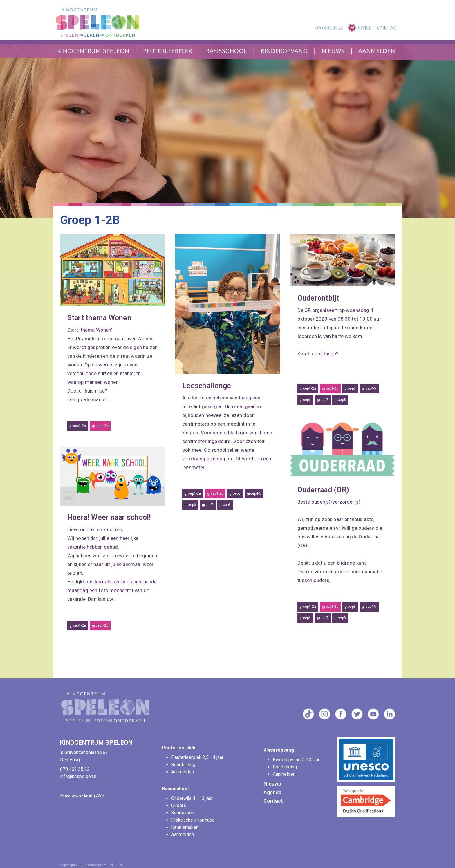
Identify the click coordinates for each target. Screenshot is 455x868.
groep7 (208, 505)
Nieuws (272, 784)
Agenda (272, 792)
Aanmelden (183, 772)
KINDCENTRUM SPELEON (97, 743)
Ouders (179, 805)
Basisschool (175, 789)
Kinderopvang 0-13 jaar (297, 760)
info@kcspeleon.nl (79, 776)
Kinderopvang (279, 750)
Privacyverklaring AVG (82, 796)
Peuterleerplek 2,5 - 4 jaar (198, 757)
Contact (273, 801)
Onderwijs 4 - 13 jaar (193, 798)
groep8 (225, 505)
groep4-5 (254, 493)
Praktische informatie (194, 820)
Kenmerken (183, 813)
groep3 (235, 493)
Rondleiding (183, 765)
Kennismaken (185, 827)
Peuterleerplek (179, 748)
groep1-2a (78, 426)
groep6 (190, 505)
